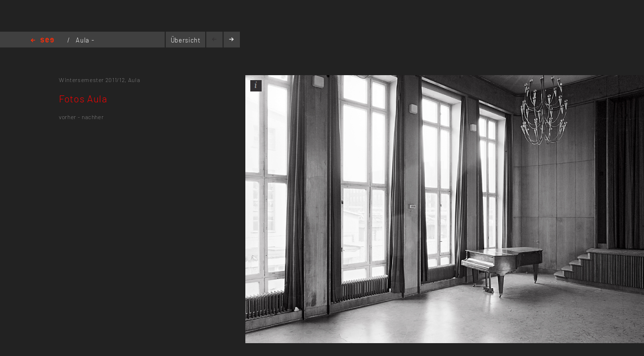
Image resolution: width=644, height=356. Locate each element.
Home (42, 41)
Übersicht (186, 40)
